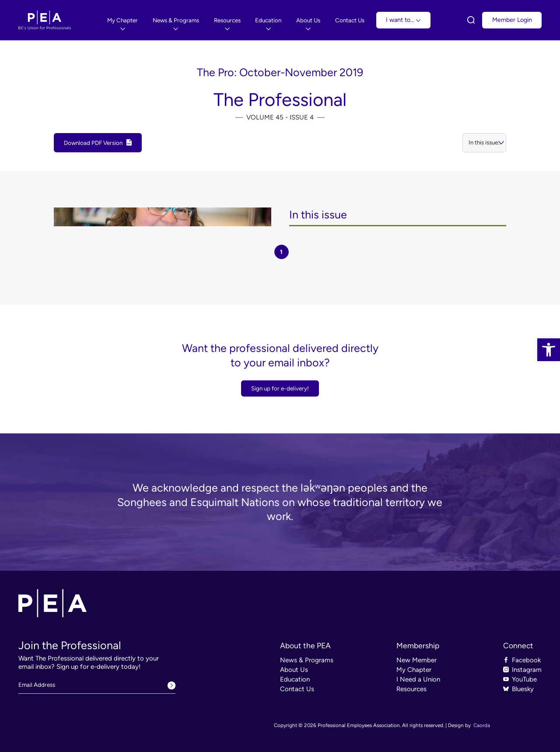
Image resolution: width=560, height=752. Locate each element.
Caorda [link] (482, 725)
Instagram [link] (527, 670)
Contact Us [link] (297, 689)
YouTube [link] (524, 679)
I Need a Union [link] (418, 679)
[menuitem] (122, 20)
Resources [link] (411, 689)
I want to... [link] (403, 20)
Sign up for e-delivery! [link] (280, 388)
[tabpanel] (280, 217)
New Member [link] (416, 660)
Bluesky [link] (523, 689)
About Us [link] (294, 670)
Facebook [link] (526, 660)
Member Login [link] (512, 20)
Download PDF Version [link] (93, 143)
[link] (549, 350)
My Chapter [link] (414, 670)
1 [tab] (281, 252)
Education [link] (295, 679)
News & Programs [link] (307, 660)
